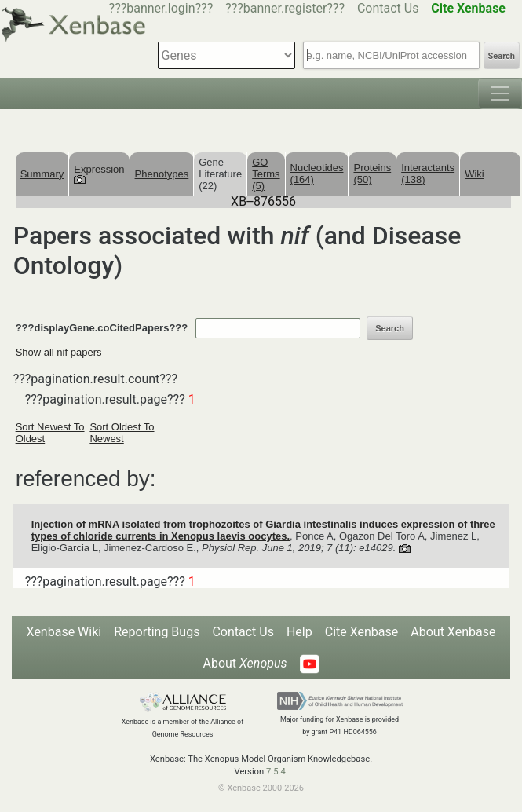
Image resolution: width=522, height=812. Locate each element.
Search (502, 56)
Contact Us (388, 8)
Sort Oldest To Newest (122, 433)
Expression (99, 174)
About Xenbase (453, 632)
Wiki (475, 174)
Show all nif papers (59, 352)
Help (299, 632)
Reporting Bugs (157, 632)
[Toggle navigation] (500, 93)
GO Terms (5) (266, 174)
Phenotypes (162, 174)
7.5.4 (276, 772)
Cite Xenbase (362, 632)
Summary (42, 174)
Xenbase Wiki (64, 632)
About (245, 663)
